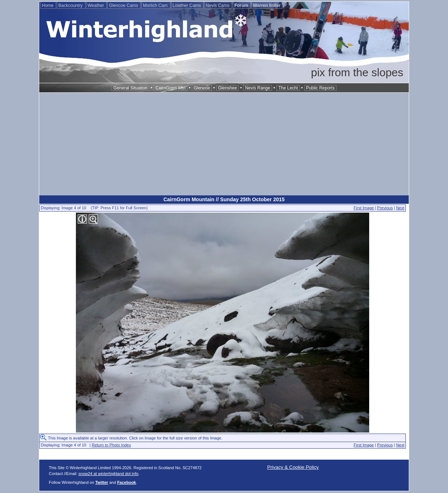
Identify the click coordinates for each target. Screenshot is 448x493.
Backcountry (71, 5)
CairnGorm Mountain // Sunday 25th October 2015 (224, 199)
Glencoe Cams (124, 5)
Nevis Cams (218, 5)
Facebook (127, 482)
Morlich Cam (156, 5)
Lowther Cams (188, 5)
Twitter (102, 482)
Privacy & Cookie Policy (293, 467)
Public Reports (320, 88)
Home (48, 5)
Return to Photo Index (111, 445)
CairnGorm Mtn (170, 88)
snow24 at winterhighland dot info (108, 474)
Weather (96, 5)
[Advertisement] (224, 144)
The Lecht (288, 88)
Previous (385, 208)
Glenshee (227, 88)
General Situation (130, 88)
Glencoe (202, 88)
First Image (364, 208)
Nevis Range (258, 88)
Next (400, 208)
